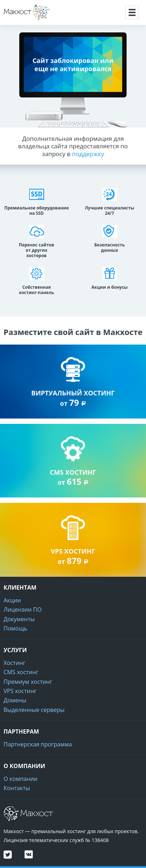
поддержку (88, 154)
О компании (21, 779)
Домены (15, 700)
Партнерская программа (38, 744)
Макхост (16, 20)
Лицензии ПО (23, 609)
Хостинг (14, 663)
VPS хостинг (20, 691)
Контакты (17, 788)
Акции (12, 600)
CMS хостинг (21, 672)
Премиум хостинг (28, 682)
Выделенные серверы (34, 710)
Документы (19, 619)
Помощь (15, 628)
